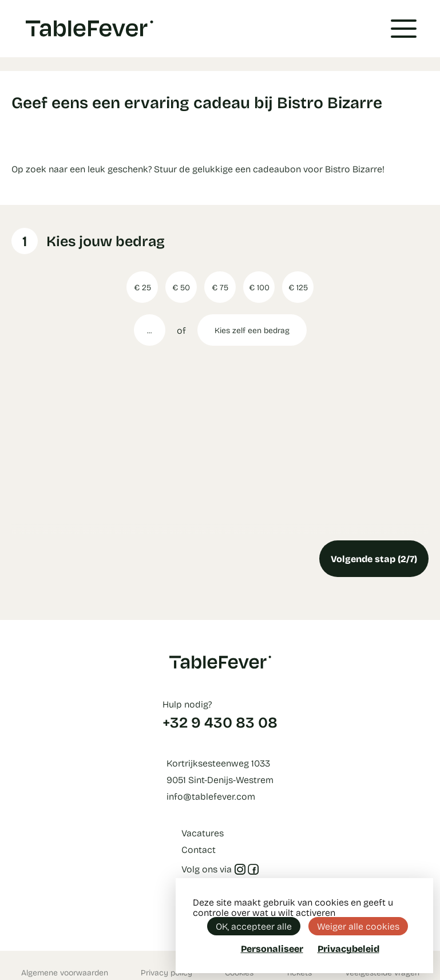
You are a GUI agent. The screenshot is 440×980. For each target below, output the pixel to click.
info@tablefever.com (211, 796)
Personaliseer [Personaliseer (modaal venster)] (272, 948)
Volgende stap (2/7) (374, 558)
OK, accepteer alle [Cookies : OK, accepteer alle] (254, 926)
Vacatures (203, 833)
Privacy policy (167, 972)
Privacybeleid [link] (348, 949)
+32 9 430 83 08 (220, 722)
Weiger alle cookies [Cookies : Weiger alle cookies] (358, 926)
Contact (199, 849)
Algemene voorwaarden (65, 972)
